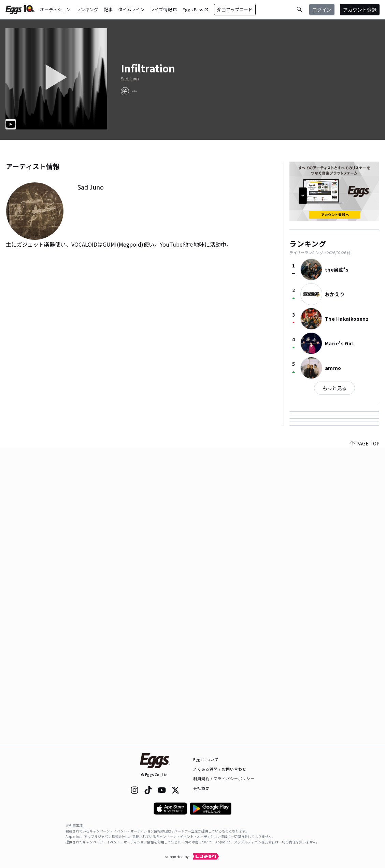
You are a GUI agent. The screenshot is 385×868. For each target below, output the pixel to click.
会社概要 (201, 788)
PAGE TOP (365, 741)
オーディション (55, 9)
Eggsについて (206, 759)
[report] (134, 91)
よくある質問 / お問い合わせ (220, 769)
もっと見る (334, 388)
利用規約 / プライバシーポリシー (224, 779)
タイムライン (131, 9)
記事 (108, 9)
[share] (125, 91)
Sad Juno (130, 79)
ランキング (87, 9)
